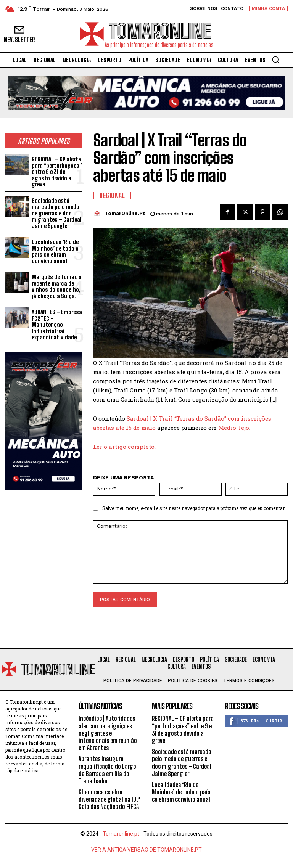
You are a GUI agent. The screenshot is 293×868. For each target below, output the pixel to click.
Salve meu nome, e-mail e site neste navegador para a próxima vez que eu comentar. (194, 508)
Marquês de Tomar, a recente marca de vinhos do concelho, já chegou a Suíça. (57, 286)
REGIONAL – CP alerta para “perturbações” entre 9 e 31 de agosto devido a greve (57, 172)
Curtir (274, 721)
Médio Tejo (234, 428)
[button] (275, 59)
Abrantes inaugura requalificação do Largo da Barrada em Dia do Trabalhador (107, 770)
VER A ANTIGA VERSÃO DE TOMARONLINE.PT (146, 850)
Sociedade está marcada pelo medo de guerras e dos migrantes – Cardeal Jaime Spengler (57, 213)
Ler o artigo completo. (124, 447)
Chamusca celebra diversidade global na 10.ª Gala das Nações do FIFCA (109, 799)
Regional (112, 195)
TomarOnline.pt (125, 213)
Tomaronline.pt (121, 834)
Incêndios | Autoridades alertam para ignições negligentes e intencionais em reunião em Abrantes (108, 733)
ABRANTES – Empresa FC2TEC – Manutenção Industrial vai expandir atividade (57, 325)
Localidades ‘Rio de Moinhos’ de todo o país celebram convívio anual (55, 251)
